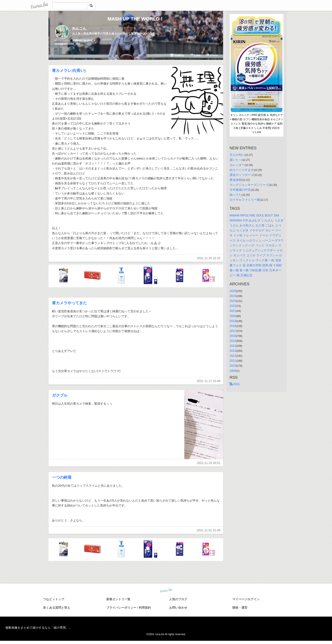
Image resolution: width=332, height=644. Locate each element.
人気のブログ (178, 599)
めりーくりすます (242, 170)
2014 (233, 346)
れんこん (79, 28)
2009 (233, 371)
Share (212, 55)
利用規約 (145, 608)
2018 (233, 326)
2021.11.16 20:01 (209, 463)
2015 (233, 341)
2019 (233, 321)
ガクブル (60, 395)
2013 (233, 351)
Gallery (177, 55)
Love (196, 55)
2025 (233, 291)
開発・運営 (240, 608)
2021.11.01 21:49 (209, 530)
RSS (235, 384)
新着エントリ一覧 (118, 599)
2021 (233, 311)
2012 (233, 356)
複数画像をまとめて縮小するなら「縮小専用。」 (39, 628)
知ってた (236, 195)
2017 (233, 331)
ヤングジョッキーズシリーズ (249, 185)
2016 (233, 336)
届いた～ (236, 160)
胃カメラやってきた (69, 303)
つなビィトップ (54, 599)
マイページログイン (246, 599)
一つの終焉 (62, 477)
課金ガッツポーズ (242, 175)
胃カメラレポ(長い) (69, 71)
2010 (233, 366)
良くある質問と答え (57, 608)
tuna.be (166, 590)
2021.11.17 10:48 (209, 381)
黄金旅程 (236, 180)
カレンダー (237, 165)
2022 (233, 306)
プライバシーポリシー (121, 608)
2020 (233, 316)
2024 (233, 296)
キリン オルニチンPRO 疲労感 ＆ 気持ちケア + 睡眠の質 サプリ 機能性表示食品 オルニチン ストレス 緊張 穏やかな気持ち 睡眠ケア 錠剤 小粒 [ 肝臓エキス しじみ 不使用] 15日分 (257, 121)
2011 (233, 361)
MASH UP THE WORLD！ (136, 19)
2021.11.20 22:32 (209, 258)
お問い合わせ (178, 608)
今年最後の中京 (240, 190)
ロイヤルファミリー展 (245, 200)
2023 (233, 301)
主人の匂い (237, 155)
